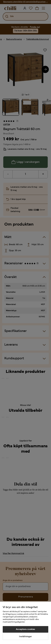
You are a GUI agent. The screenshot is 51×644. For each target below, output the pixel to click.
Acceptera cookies (26, 629)
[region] (26, 623)
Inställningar (25, 637)
